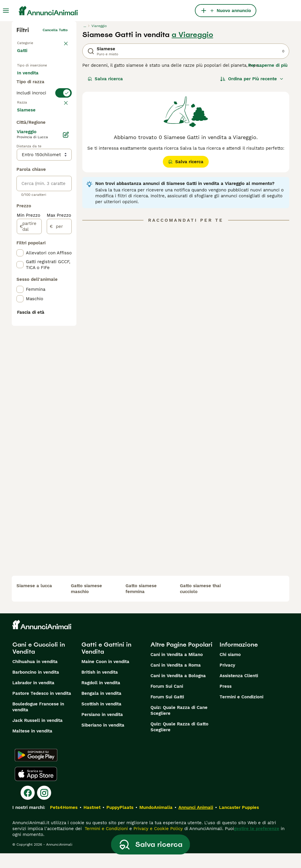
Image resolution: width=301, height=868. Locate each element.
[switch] (44, 129)
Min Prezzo (29, 369)
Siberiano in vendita (103, 740)
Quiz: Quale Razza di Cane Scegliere (179, 725)
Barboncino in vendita (36, 687)
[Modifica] (66, 289)
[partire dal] (29, 380)
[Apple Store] (36, 789)
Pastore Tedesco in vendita (42, 708)
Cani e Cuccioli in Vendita (39, 663)
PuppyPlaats (120, 822)
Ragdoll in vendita (101, 697)
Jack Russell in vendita (37, 735)
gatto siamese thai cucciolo (200, 603)
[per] (59, 380)
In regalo (31, 93)
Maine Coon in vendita (105, 676)
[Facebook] (28, 807)
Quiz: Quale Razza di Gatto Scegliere (179, 742)
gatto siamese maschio (86, 603)
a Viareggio (192, 35)
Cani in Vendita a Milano (177, 669)
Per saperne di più (268, 65)
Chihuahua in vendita (35, 676)
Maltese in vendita (32, 746)
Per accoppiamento (43, 107)
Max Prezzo (59, 369)
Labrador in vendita (33, 697)
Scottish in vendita (101, 719)
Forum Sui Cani (167, 701)
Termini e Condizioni (241, 712)
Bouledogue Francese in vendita (38, 722)
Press (226, 701)
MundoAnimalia (156, 822)
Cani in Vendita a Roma (176, 680)
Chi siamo (230, 669)
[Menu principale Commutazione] (6, 11)
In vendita (32, 79)
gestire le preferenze (257, 843)
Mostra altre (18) (40, 263)
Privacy (227, 680)
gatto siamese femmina (141, 603)
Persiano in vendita (102, 729)
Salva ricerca (105, 79)
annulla (61, 141)
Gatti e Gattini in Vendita (106, 663)
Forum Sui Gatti (167, 712)
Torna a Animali (30, 42)
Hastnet (92, 822)
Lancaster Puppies (239, 822)
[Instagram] (44, 807)
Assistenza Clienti (239, 690)
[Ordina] (252, 79)
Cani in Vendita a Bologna (178, 690)
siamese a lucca (34, 600)
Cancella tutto (55, 30)
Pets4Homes (64, 822)
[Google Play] (36, 770)
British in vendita (100, 687)
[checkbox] (20, 170)
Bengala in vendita (101, 708)
